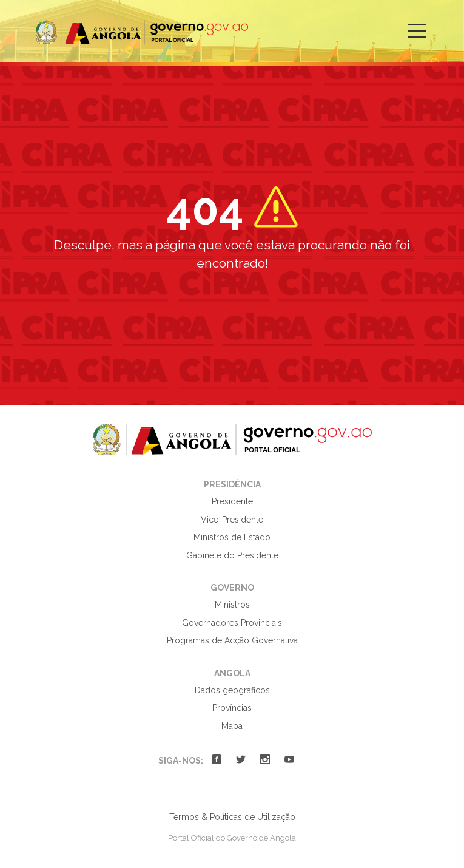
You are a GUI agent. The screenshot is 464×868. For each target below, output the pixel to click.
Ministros (232, 605)
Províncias (232, 708)
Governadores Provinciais (232, 623)
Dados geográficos (232, 690)
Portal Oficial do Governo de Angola (142, 32)
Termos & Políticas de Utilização (232, 817)
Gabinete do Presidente (232, 555)
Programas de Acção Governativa (232, 640)
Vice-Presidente (232, 520)
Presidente (232, 501)
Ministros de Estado (232, 537)
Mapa (232, 726)
